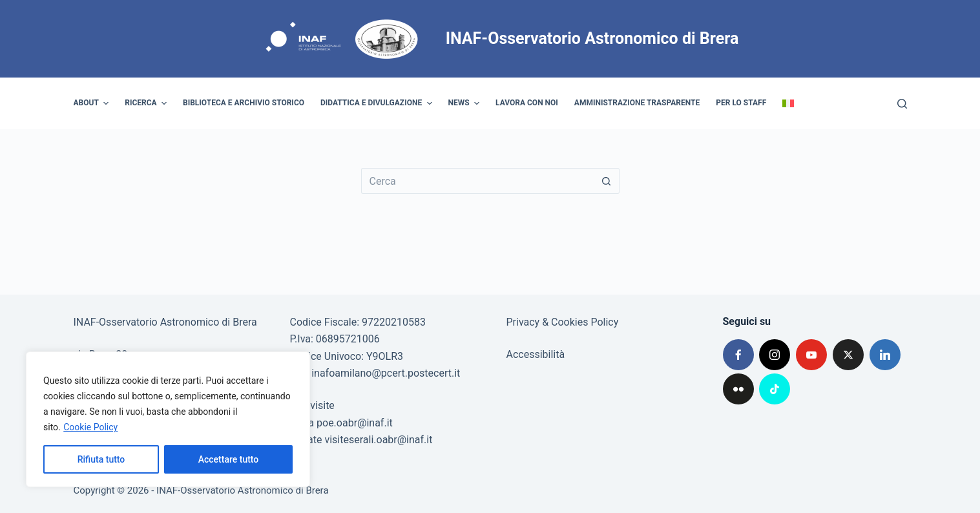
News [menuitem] (466, 103)
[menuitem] (788, 103)
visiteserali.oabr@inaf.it (378, 440)
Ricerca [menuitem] (147, 103)
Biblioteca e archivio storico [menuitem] (244, 103)
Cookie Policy (90, 427)
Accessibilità (536, 354)
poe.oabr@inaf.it (355, 423)
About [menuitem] (93, 103)
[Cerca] (902, 104)
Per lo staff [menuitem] (741, 103)
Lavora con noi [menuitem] (527, 103)
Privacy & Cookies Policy (563, 322)
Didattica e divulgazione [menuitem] (378, 103)
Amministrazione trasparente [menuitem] (637, 103)
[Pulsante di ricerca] (607, 181)
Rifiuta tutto (101, 459)
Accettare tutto (229, 459)
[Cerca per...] (477, 181)
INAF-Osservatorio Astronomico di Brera (592, 38)
